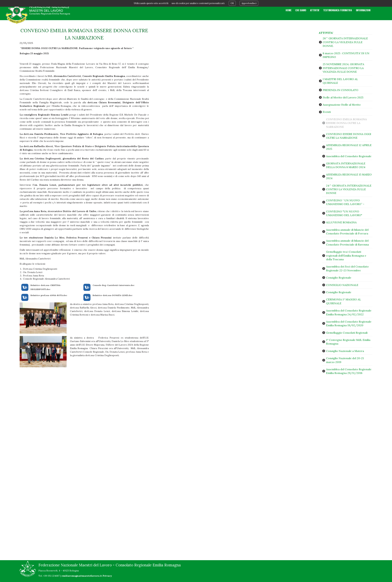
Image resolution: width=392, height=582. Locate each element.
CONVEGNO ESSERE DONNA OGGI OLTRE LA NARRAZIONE (349, 136)
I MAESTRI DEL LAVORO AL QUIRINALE (340, 81)
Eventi (327, 112)
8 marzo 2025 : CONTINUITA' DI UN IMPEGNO (346, 55)
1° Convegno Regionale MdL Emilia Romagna (348, 342)
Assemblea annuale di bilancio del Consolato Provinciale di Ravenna (347, 242)
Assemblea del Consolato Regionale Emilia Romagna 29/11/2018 (349, 371)
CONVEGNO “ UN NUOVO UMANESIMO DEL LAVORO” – (345, 202)
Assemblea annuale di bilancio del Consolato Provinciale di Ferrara (347, 232)
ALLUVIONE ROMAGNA (341, 222)
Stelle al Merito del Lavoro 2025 (343, 97)
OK (232, 3)
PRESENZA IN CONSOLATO (340, 90)
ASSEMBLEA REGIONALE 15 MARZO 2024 (349, 176)
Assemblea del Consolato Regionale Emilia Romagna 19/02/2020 (349, 323)
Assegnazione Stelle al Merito (342, 105)
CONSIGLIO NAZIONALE (342, 285)
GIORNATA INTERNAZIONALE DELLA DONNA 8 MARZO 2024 (346, 165)
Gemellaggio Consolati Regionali (347, 333)
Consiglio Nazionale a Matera (345, 351)
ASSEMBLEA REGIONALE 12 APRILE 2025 (349, 147)
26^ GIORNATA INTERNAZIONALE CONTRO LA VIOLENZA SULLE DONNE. (345, 42)
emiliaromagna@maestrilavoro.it (82, 576)
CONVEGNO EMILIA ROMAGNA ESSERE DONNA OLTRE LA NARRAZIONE (346, 123)
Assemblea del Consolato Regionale (349, 156)
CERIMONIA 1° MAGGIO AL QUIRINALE (344, 301)
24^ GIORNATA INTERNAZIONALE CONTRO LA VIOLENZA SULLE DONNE (349, 189)
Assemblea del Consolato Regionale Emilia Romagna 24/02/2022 (349, 312)
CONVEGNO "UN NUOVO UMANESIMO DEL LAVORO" (344, 213)
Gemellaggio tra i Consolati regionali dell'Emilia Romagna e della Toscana (346, 255)
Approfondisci (249, 3)
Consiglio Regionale (339, 278)
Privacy (107, 576)
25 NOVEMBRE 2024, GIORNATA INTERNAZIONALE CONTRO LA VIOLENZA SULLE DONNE (343, 68)
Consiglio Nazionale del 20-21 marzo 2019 (345, 360)
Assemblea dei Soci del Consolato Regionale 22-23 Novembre (347, 268)
